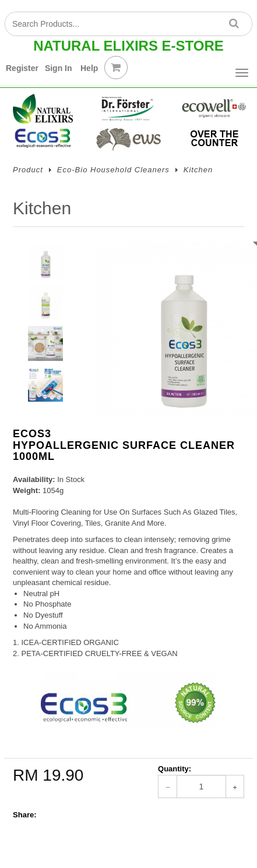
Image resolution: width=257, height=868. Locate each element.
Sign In (59, 68)
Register (22, 68)
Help (89, 68)
